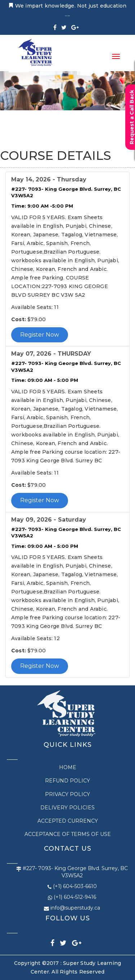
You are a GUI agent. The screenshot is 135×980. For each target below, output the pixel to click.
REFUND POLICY (67, 781)
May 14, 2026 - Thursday (49, 179)
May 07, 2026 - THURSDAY (51, 354)
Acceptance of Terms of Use (68, 834)
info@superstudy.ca (75, 908)
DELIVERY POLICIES (67, 808)
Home (68, 767)
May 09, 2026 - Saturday (49, 520)
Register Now (40, 335)
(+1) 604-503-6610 (75, 886)
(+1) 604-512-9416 (75, 897)
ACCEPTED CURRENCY (68, 821)
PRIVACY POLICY (67, 794)
